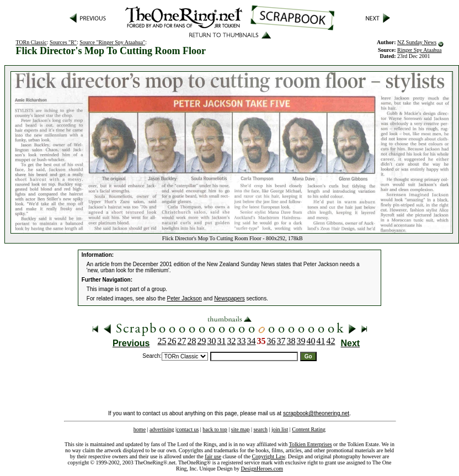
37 (281, 341)
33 (242, 341)
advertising (162, 429)
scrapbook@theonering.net (316, 413)
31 (222, 341)
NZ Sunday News (417, 42)
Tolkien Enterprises (311, 444)
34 (252, 341)
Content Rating (309, 429)
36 (271, 341)
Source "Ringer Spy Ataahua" (112, 42)
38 (291, 341)
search (260, 429)
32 (232, 341)
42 (331, 341)
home (140, 429)
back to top (215, 429)
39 (301, 341)
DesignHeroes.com (262, 469)
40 (311, 341)
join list (280, 429)
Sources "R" (63, 42)
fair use (213, 456)
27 (182, 341)
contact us (188, 429)
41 (321, 341)
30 (212, 341)
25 (162, 341)
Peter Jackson (185, 298)
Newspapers (229, 298)
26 (172, 341)
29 (202, 341)
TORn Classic (31, 42)
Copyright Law (269, 456)
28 (192, 341)
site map (241, 429)
